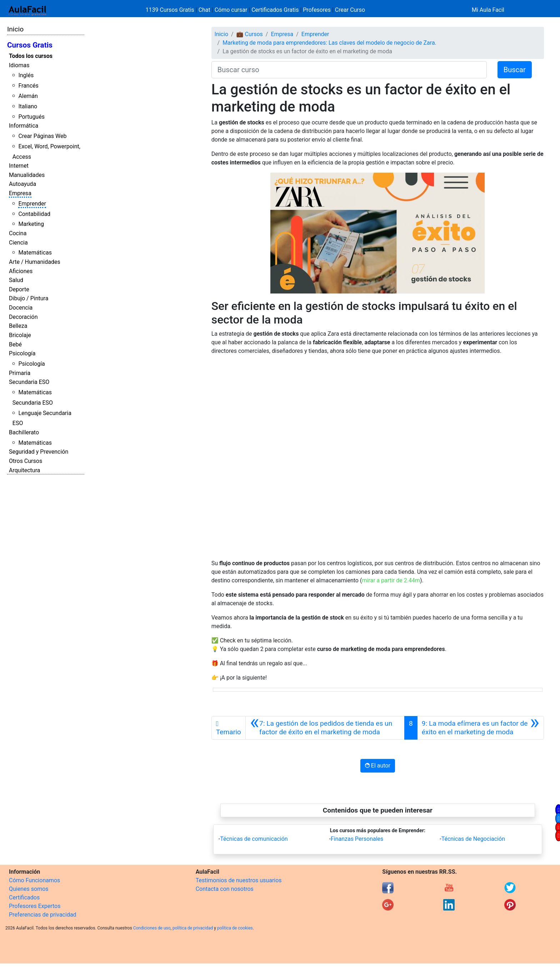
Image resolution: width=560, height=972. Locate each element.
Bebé (15, 344)
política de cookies (235, 928)
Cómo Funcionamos (34, 880)
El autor (378, 766)
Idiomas (19, 65)
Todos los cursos (31, 56)
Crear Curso (350, 10)
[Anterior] (325, 728)
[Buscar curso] (349, 70)
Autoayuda (22, 184)
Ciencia (18, 243)
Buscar (515, 70)
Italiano (28, 106)
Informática (24, 126)
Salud (16, 280)
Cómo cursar (231, 10)
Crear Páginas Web (42, 136)
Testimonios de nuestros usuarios (239, 880)
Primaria (20, 373)
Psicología (22, 353)
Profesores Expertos (35, 906)
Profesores (317, 10)
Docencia (21, 308)
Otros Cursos (26, 461)
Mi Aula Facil (488, 10)
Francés (28, 86)
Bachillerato (24, 432)
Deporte (19, 289)
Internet (19, 166)
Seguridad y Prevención (39, 452)
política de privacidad (193, 928)
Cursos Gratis (30, 45)
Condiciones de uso (152, 928)
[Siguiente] (481, 728)
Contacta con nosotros (225, 889)
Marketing (31, 224)
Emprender (32, 204)
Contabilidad (34, 214)
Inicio (15, 29)
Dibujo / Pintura (29, 298)
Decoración (23, 317)
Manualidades (27, 175)
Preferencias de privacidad (43, 915)
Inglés (26, 75)
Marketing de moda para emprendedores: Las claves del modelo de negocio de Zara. (329, 43)
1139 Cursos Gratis (171, 10)
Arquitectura (24, 470)
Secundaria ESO (29, 382)
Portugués (31, 117)
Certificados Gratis (275, 10)
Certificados (24, 897)
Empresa (20, 193)
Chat (204, 10)
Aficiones (21, 271)
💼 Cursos (250, 34)
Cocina (18, 233)
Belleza (18, 326)
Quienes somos (29, 889)
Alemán (28, 96)
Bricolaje (20, 335)
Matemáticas (35, 253)
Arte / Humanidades (35, 262)
